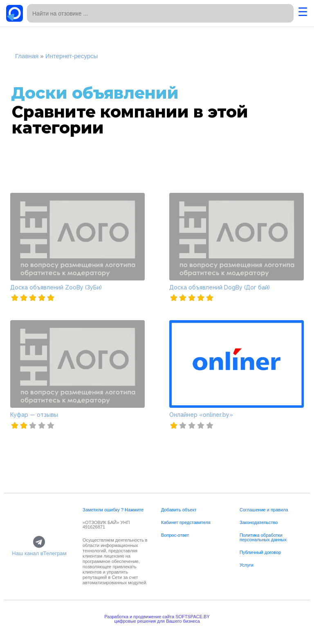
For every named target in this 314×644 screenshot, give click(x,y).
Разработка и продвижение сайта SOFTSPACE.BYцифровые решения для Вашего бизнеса (157, 619)
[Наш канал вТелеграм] (39, 542)
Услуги (247, 565)
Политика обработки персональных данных (263, 537)
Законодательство (259, 522)
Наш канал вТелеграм (39, 553)
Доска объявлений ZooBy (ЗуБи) (56, 287)
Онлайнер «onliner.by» (201, 415)
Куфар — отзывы (34, 415)
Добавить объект (179, 510)
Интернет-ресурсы (72, 56)
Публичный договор (260, 552)
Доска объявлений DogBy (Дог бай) (220, 287)
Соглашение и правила (264, 510)
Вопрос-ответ (175, 535)
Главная (27, 56)
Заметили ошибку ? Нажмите (113, 510)
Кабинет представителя (186, 522)
